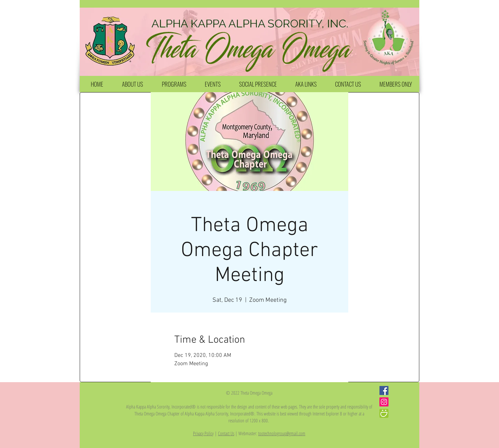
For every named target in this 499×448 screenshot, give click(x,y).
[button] (132, 84)
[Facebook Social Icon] (384, 390)
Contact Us (226, 433)
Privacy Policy (203, 433)
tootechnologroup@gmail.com (282, 433)
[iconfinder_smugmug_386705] (384, 413)
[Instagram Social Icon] (384, 402)
